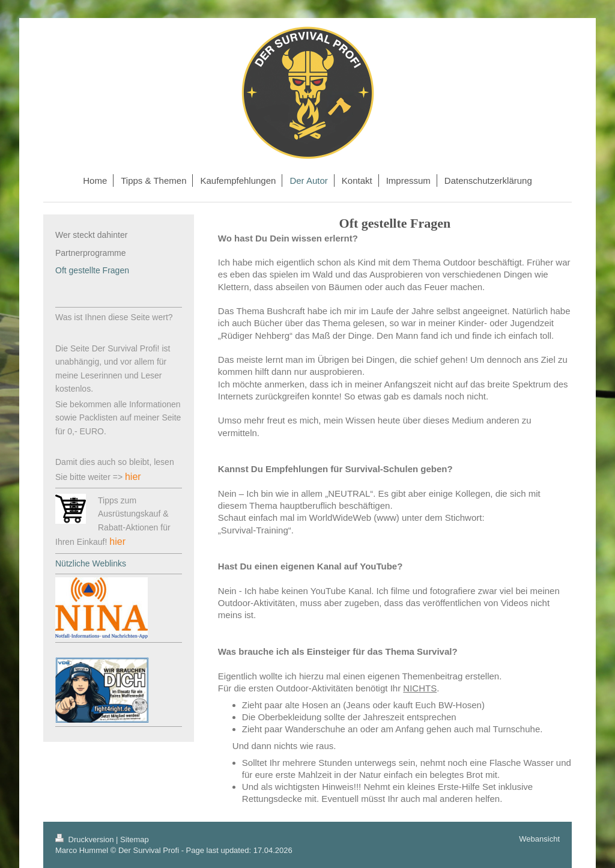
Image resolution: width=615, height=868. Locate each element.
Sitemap (135, 839)
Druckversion (86, 839)
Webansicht (539, 839)
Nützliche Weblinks (91, 563)
